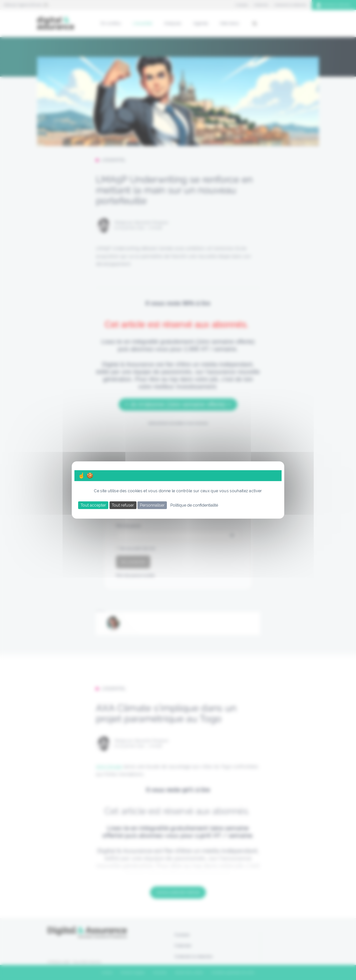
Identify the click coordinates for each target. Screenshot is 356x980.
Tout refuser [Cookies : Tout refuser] (123, 505)
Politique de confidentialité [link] (194, 505)
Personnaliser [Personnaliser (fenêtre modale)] (152, 505)
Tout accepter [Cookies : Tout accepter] (93, 505)
